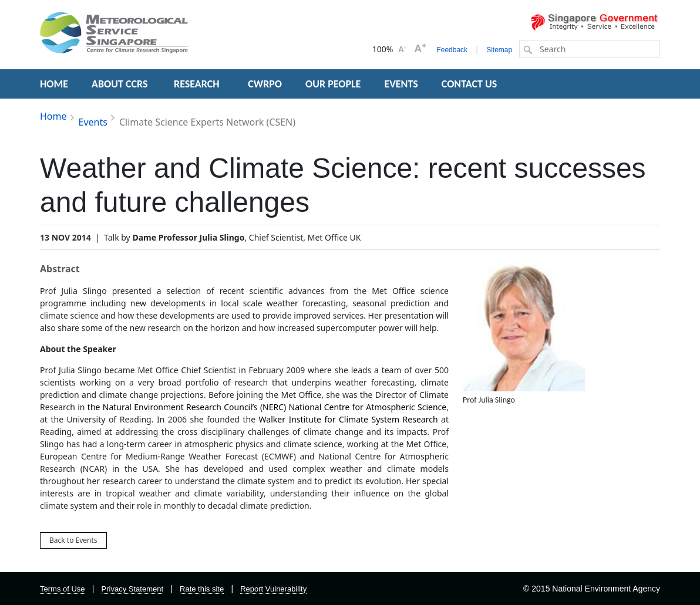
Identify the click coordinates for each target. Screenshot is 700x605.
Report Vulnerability (273, 589)
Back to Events (73, 540)
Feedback (452, 50)
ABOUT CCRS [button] (120, 84)
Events (93, 122)
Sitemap (499, 50)
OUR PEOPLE (333, 84)
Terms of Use (63, 589)
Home (53, 116)
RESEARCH (198, 84)
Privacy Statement (133, 589)
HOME (54, 84)
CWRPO (265, 84)
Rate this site (202, 589)
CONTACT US (469, 84)
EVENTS (401, 84)
